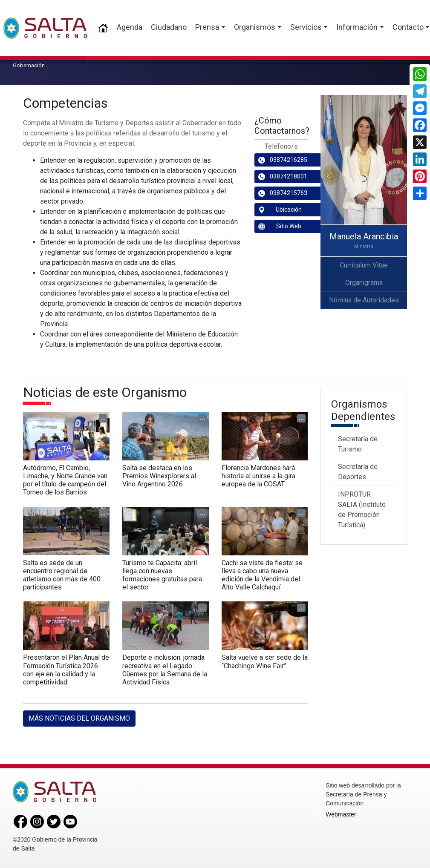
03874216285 (283, 160)
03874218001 (283, 177)
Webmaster (341, 814)
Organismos (255, 27)
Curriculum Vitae (364, 265)
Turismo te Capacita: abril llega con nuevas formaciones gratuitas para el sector (162, 575)
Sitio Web (280, 226)
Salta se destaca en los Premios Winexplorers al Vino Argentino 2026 (159, 476)
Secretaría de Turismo (358, 444)
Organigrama (364, 283)
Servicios (306, 27)
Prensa (207, 27)
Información (357, 27)
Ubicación (280, 210)
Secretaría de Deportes (358, 472)
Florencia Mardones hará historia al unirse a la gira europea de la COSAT (258, 476)
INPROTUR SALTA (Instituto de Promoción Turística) (362, 510)
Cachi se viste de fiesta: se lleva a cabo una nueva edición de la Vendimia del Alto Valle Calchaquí (262, 575)
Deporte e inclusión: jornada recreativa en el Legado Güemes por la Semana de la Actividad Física (165, 670)
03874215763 (283, 193)
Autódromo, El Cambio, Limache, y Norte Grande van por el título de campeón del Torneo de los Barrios (65, 480)
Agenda (130, 27)
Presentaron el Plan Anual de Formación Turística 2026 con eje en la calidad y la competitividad (66, 670)
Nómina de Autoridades (364, 300)
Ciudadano (169, 27)
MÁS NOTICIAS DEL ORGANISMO (79, 718)
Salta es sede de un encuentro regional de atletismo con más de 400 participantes (62, 575)
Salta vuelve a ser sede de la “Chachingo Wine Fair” (265, 661)
